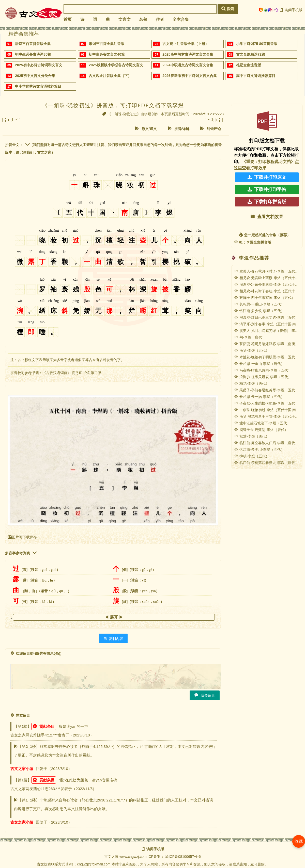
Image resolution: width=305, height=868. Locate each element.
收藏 (299, 841)
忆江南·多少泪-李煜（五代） (259, 449)
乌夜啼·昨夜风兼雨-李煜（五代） (263, 370)
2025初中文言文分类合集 (35, 76)
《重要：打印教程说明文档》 (268, 162)
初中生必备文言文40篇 (107, 54)
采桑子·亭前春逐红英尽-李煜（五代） (266, 390)
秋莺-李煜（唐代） (252, 436)
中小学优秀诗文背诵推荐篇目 (38, 86)
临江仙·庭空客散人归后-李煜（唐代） (266, 443)
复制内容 (113, 639)
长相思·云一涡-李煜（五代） (259, 397)
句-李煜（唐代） (250, 337)
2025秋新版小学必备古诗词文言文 (116, 65)
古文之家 (111, 857)
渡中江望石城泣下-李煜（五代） (262, 423)
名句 (143, 19)
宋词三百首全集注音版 (106, 44)
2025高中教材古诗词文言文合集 (188, 54)
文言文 (125, 19)
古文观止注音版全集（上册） (186, 44)
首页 (68, 19)
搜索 (228, 9)
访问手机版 (291, 10)
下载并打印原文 (267, 177)
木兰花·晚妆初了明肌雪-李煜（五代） (266, 357)
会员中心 (269, 10)
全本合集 (181, 19)
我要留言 (205, 695)
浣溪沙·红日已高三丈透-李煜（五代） (266, 317)
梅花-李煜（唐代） (252, 383)
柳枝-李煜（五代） (252, 456)
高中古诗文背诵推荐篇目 (256, 76)
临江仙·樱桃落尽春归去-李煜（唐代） (266, 463)
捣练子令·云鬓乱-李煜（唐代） (261, 430)
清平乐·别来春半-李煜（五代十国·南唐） (269, 324)
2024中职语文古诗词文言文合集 (188, 65)
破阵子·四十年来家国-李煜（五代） (265, 298)
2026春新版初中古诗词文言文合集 (189, 76)
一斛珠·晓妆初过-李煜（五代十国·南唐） (269, 410)
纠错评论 (210, 129)
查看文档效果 (267, 217)
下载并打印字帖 (267, 189)
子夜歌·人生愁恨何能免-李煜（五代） (266, 403)
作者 (160, 19)
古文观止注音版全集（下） (110, 76)
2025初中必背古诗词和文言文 (39, 65)
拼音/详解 (179, 129)
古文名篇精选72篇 (251, 54)
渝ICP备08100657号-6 (183, 857)
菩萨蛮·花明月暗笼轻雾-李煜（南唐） (266, 344)
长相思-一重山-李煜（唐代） (259, 364)
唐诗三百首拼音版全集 (33, 44)
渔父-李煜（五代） (252, 350)
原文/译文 (146, 129)
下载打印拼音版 (267, 202)
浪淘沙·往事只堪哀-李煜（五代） (263, 377)
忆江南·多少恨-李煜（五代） (259, 311)
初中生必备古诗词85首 (33, 54)
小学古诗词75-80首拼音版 (257, 44)
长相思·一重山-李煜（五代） (259, 304)
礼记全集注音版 (249, 65)
